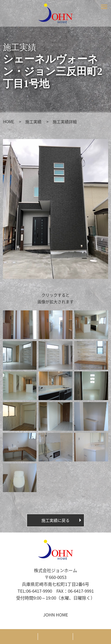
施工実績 (33, 122)
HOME (8, 122)
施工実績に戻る (56, 520)
